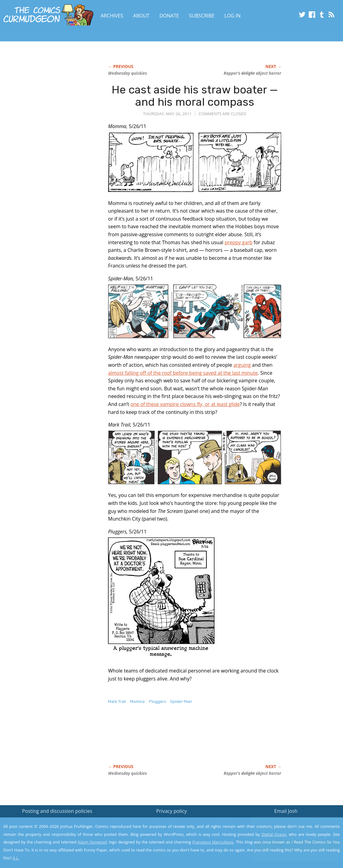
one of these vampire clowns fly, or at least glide (185, 404)
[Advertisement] (219, 741)
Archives (112, 16)
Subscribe (202, 16)
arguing (242, 365)
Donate (169, 16)
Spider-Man (181, 701)
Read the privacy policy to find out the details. (288, 830)
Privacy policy (171, 811)
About (141, 16)
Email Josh (286, 811)
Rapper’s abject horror (252, 73)
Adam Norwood (92, 842)
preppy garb (239, 242)
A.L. (16, 858)
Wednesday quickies (127, 73)
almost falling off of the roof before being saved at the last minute (183, 373)
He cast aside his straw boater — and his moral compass (195, 96)
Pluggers (158, 701)
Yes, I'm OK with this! (291, 845)
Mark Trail (117, 701)
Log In (232, 16)
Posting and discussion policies (57, 811)
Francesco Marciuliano (213, 842)
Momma (137, 701)
